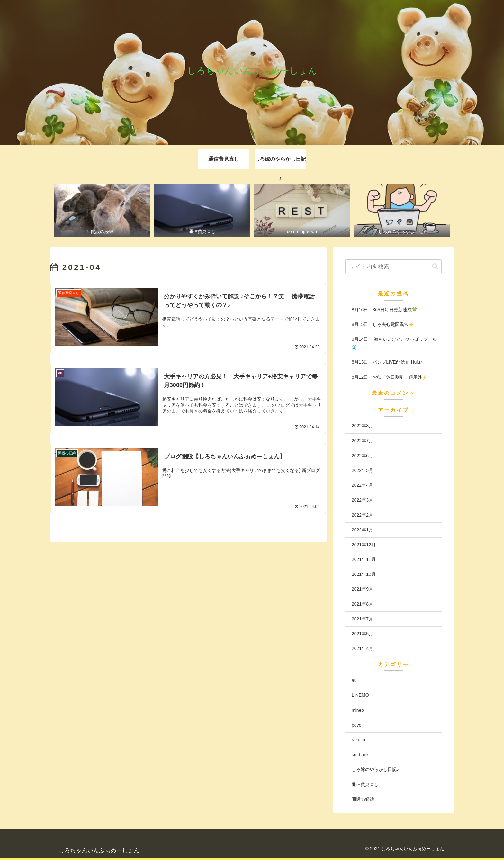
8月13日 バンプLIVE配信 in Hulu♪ (387, 362)
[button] (435, 266)
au (354, 680)
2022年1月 (362, 530)
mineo (358, 710)
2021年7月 (362, 619)
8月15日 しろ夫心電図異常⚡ (383, 324)
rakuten (359, 740)
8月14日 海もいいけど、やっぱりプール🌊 (394, 343)
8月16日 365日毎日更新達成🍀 (384, 310)
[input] (393, 267)
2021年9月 (362, 589)
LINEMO (360, 695)
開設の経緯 (363, 799)
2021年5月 (362, 634)
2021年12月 (364, 545)
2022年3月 (362, 500)
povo (356, 725)
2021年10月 (364, 574)
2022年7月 (362, 441)
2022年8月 (362, 426)
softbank (360, 755)
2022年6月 (362, 456)
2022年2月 (362, 515)
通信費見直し (365, 784)
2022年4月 (362, 485)
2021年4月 (362, 648)
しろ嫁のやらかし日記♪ (375, 769)
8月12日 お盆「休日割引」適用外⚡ (390, 377)
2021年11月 (364, 559)
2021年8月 (362, 604)
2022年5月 (362, 470)
